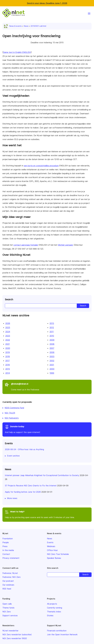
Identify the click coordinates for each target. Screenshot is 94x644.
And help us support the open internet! (47, 429)
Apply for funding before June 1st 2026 (23, 492)
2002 (52, 361)
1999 (52, 373)
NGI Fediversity (12, 418)
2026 (8, 323)
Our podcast (8, 581)
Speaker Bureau (54, 558)
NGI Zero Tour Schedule (58, 554)
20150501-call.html (38, 26)
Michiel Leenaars (66, 245)
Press (5, 546)
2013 (52, 323)
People (6, 542)
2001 (52, 365)
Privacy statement (11, 558)
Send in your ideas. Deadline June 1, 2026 (47, 3)
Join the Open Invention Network (62, 635)
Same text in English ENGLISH (17, 52)
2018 (8, 356)
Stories (50, 616)
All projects (52, 604)
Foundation (8, 539)
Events (50, 542)
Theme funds (8, 608)
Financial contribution (57, 631)
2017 (8, 361)
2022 (8, 340)
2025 (8, 327)
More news (12, 498)
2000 (52, 369)
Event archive (13, 456)
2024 (8, 332)
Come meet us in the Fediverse (47, 386)
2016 (8, 365)
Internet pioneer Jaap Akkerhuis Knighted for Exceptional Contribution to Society (42, 475)
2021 (8, 344)
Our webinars (8, 585)
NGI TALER (10, 413)
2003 (52, 356)
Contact (6, 554)
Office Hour (52, 550)
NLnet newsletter (10, 631)
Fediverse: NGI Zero (12, 577)
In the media (8, 550)
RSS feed (7, 589)
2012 (52, 327)
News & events (13, 26)
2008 (52, 344)
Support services (10, 616)
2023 (8, 336)
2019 (8, 352)
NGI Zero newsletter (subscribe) (17, 635)
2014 (8, 373)
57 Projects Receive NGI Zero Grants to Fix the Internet (31, 486)
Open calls (7, 604)
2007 (52, 348)
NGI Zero (7, 612)
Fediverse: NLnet (10, 573)
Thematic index (54, 612)
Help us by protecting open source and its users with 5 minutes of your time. (47, 514)
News (26, 26)
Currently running (55, 608)
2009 (52, 340)
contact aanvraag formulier (26, 245)
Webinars (51, 546)
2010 (52, 336)
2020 (8, 348)
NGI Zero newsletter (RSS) (15, 638)
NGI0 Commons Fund (14, 408)
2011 (52, 332)
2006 (52, 352)
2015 (8, 369)
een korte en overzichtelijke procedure (41, 166)
